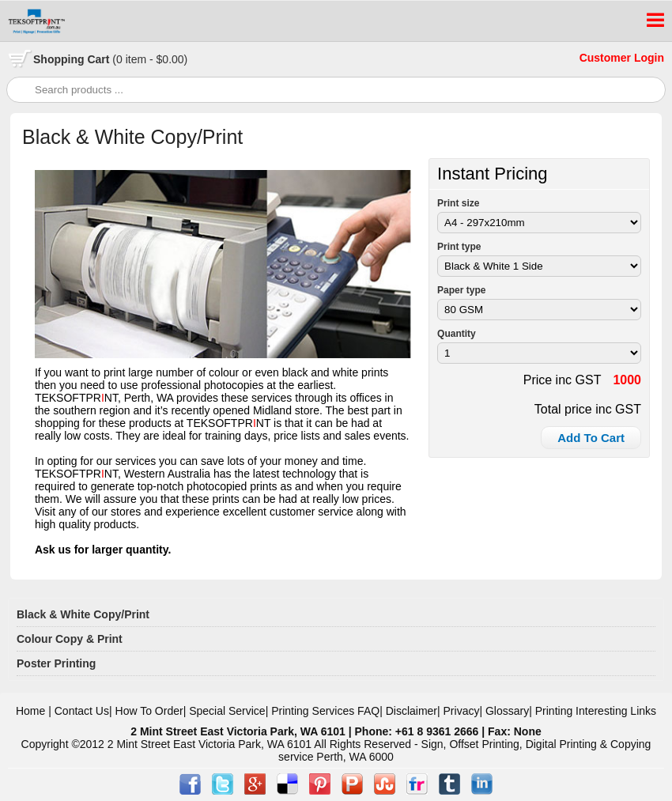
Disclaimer (412, 711)
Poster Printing (56, 663)
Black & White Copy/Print (83, 614)
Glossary (507, 711)
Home (30, 711)
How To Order (149, 711)
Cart (110, 59)
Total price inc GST (588, 409)
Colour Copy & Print (70, 639)
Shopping (60, 59)
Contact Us (82, 711)
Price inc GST (563, 380)
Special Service (227, 711)
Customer (607, 58)
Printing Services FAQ (325, 711)
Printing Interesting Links (596, 711)
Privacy (462, 711)
